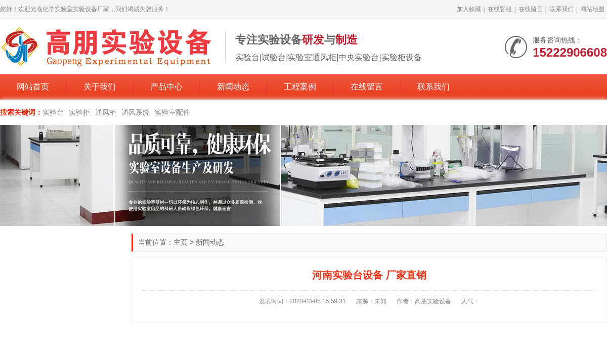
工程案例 (300, 87)
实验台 (53, 112)
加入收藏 (469, 9)
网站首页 (33, 87)
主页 (181, 242)
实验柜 (79, 112)
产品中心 (166, 87)
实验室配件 (172, 112)
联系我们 (561, 9)
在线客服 (500, 9)
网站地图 (592, 9)
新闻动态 (233, 87)
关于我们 (100, 87)
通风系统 (136, 112)
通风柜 (106, 112)
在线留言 (531, 9)
